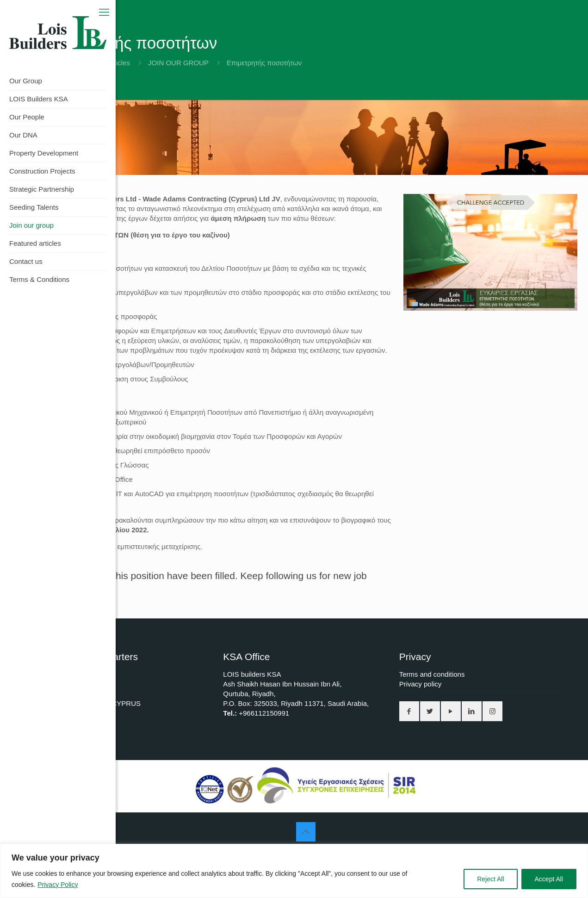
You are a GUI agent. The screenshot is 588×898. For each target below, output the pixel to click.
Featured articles (104, 63)
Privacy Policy (58, 885)
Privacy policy (421, 684)
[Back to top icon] (306, 832)
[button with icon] (409, 711)
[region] (294, 871)
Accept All (549, 879)
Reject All (490, 879)
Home (51, 63)
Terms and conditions (432, 674)
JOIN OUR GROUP (178, 63)
